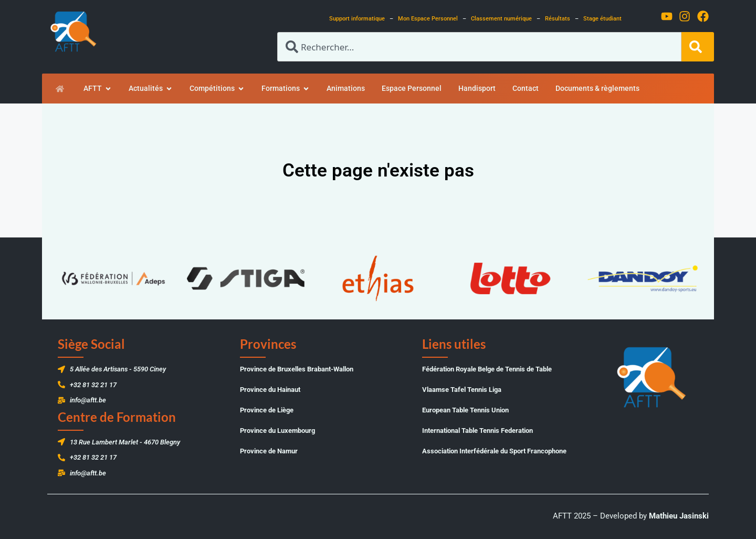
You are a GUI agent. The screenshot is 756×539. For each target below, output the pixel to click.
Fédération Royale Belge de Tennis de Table (487, 369)
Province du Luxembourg (277, 431)
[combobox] (479, 47)
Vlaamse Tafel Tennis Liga (462, 390)
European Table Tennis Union (465, 410)
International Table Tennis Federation (477, 431)
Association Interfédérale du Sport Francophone (494, 451)
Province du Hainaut (270, 390)
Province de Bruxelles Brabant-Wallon (297, 369)
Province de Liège (267, 410)
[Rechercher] (698, 47)
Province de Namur (269, 451)
